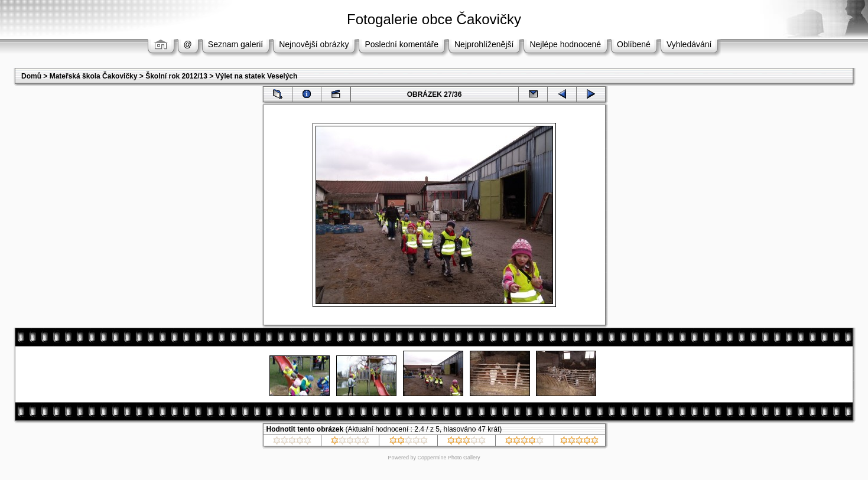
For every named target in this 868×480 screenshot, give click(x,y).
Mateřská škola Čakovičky (94, 76)
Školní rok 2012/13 (176, 76)
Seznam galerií (235, 44)
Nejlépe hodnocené (565, 44)
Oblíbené (634, 44)
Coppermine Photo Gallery (448, 458)
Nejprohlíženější (484, 44)
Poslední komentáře (402, 44)
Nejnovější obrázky (314, 44)
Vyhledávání (689, 44)
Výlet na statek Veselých (257, 76)
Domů (31, 76)
